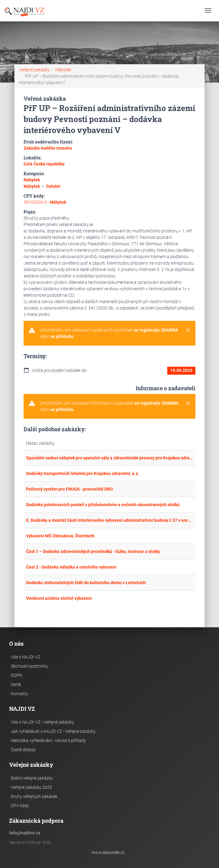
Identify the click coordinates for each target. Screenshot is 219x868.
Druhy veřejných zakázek (34, 796)
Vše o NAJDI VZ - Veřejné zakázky (42, 722)
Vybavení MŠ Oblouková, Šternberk (60, 536)
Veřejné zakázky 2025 (31, 787)
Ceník (16, 684)
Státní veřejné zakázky (32, 778)
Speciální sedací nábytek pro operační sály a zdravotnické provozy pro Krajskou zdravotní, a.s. (109, 458)
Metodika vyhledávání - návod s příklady (48, 740)
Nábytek (63, 70)
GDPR (16, 675)
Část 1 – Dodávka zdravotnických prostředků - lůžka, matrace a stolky (93, 551)
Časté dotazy (23, 750)
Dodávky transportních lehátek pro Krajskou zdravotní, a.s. (83, 473)
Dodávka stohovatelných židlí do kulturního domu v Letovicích (86, 583)
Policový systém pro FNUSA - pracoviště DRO (70, 489)
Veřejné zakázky (34, 70)
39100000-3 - (45, 202)
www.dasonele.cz (108, 852)
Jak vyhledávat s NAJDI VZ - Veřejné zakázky (53, 731)
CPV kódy (20, 806)
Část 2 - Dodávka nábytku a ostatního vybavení (71, 567)
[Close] (188, 330)
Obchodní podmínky (30, 666)
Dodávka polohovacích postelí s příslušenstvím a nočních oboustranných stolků (103, 505)
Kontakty (19, 694)
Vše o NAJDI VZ (26, 657)
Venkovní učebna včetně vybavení (59, 598)
